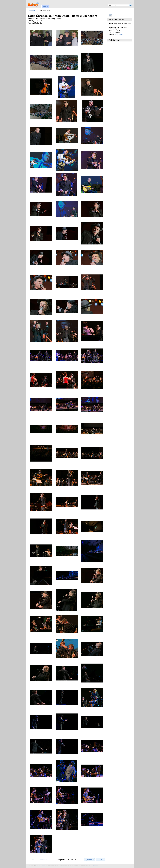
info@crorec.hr (94, 866)
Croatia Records (119, 35)
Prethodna (42, 860)
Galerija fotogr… (33, 10)
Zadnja (100, 860)
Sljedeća (89, 860)
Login (130, 2)
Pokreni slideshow (110, 16)
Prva (32, 860)
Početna (45, 6)
